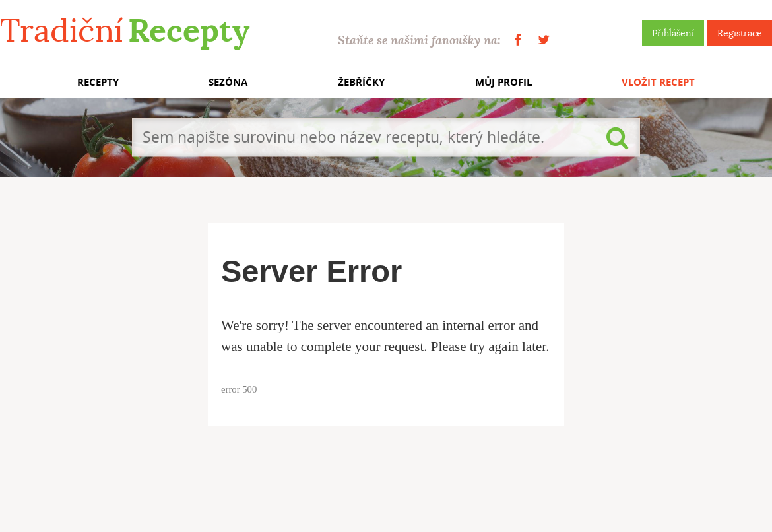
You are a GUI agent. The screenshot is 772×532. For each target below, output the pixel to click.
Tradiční (125, 31)
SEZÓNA (228, 82)
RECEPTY (98, 82)
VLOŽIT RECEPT (658, 82)
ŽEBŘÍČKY (361, 82)
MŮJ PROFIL (503, 82)
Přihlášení (673, 33)
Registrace (740, 33)
